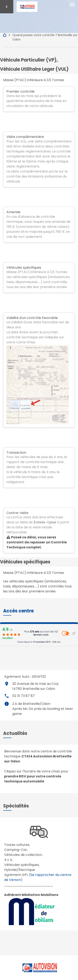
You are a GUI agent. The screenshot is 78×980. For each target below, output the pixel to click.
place (7, 684)
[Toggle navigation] (72, 5)
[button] (18, 611)
